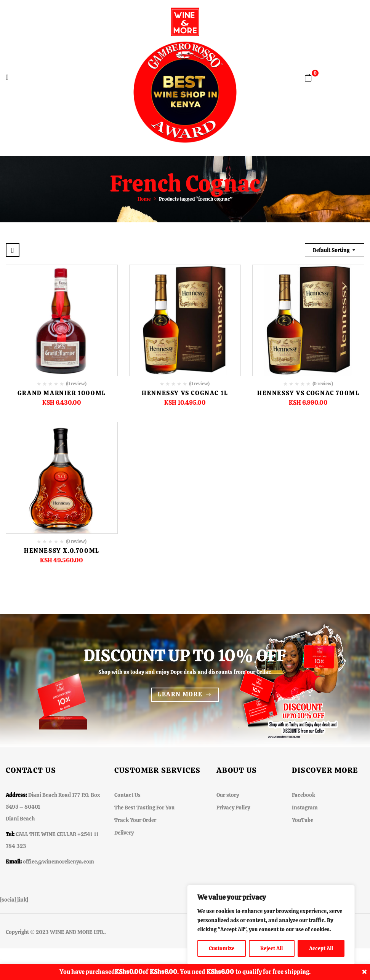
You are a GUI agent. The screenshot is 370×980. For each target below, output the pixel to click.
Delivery (124, 833)
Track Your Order (135, 820)
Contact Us (127, 795)
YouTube (303, 820)
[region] (271, 925)
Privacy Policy (233, 808)
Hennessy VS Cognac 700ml (308, 393)
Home (144, 199)
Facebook (304, 795)
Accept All (321, 948)
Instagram (305, 808)
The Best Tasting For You (144, 808)
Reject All (271, 948)
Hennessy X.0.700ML (62, 551)
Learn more (180, 694)
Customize (222, 948)
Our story (228, 795)
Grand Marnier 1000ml (62, 393)
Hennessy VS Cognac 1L (185, 393)
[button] (308, 78)
